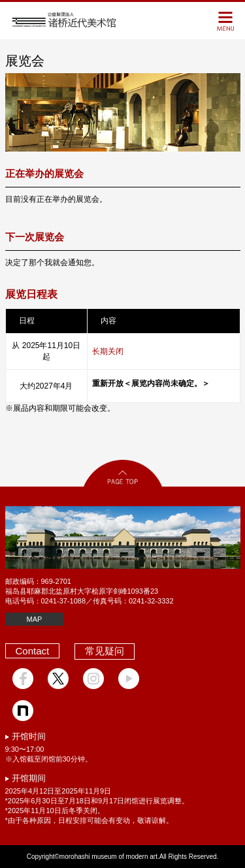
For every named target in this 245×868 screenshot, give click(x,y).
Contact (33, 651)
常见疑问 (105, 651)
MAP (35, 619)
